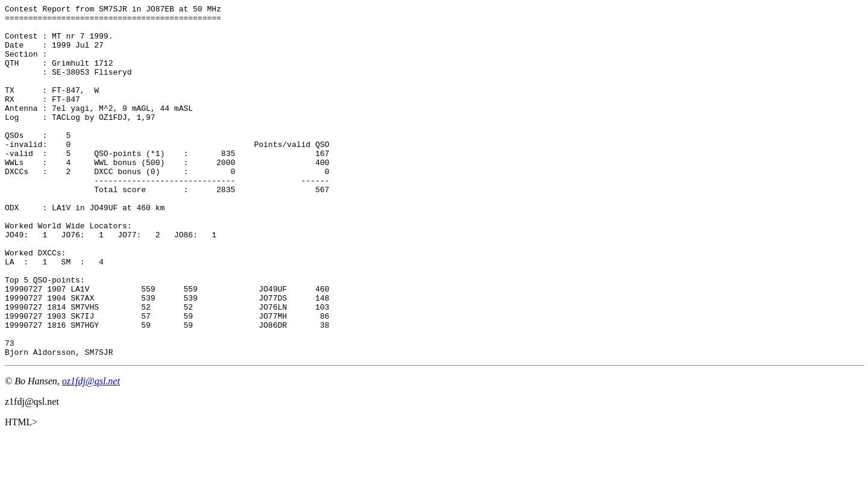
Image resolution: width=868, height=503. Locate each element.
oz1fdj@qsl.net (91, 451)
